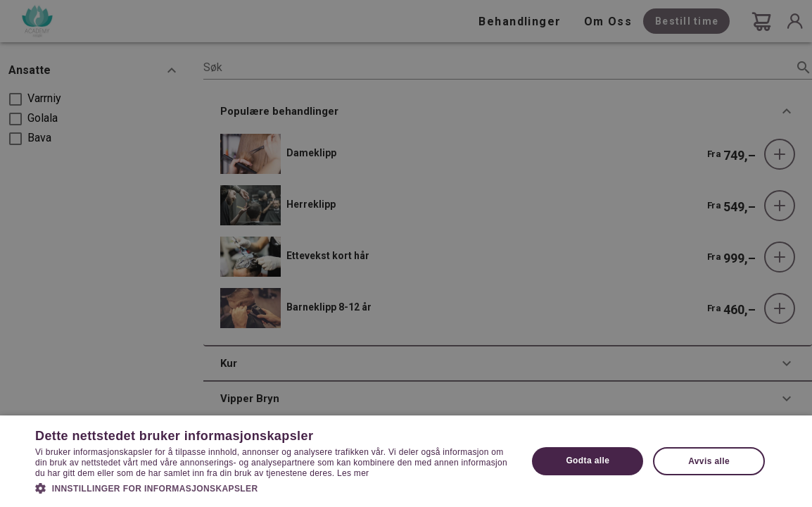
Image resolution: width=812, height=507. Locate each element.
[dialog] (406, 254)
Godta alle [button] (588, 461)
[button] (274, 487)
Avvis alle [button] (709, 461)
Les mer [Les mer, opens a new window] (353, 473)
